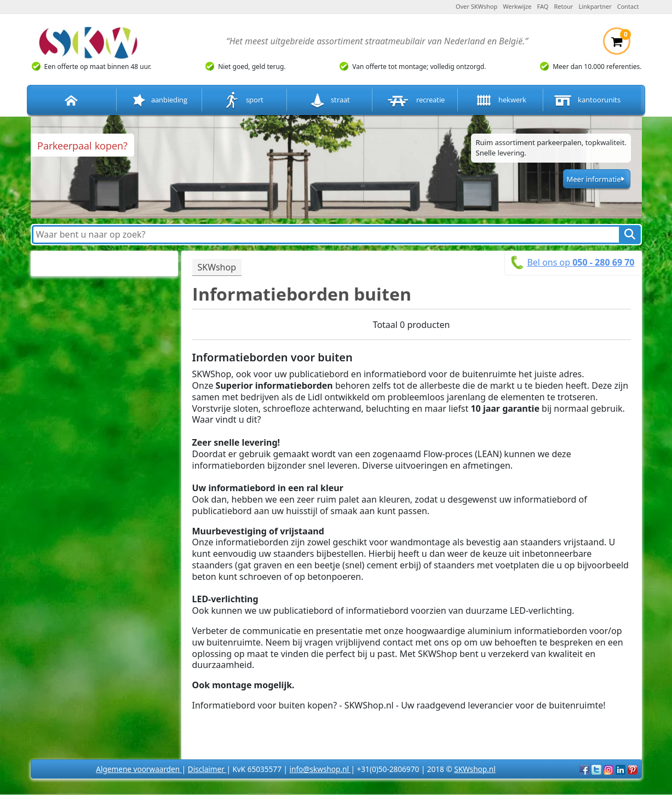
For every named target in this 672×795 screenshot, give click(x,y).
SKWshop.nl (475, 769)
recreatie (415, 100)
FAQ (543, 6)
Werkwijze (517, 6)
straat (329, 100)
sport (244, 100)
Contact (628, 6)
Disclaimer (207, 769)
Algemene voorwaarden (139, 769)
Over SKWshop (476, 6)
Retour (563, 6)
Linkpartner (595, 6)
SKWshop (217, 267)
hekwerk (500, 100)
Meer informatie (593, 179)
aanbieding (159, 100)
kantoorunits (586, 100)
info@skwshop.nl (320, 769)
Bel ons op (581, 262)
